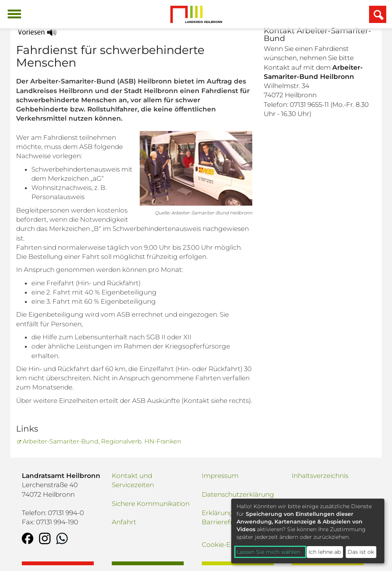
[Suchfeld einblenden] (378, 14)
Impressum (220, 476)
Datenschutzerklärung (238, 494)
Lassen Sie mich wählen (268, 552)
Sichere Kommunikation (151, 504)
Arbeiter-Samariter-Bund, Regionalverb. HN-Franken (102, 441)
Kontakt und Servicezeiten (133, 480)
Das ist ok (361, 552)
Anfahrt (124, 522)
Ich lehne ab (325, 552)
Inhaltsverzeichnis (320, 476)
